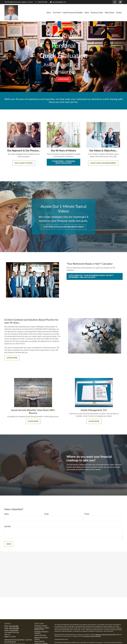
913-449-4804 (14, 630)
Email (46, 514)
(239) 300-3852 (41, 2)
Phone (87, 514)
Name (7, 514)
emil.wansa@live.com (58, 2)
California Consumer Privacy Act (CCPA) (105, 634)
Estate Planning (39, 641)
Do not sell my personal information (92, 636)
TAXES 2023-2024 (40, 635)
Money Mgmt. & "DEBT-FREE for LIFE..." (42, 629)
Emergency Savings (41, 626)
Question (8, 526)
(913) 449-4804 (14, 626)
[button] (49, 13)
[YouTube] (120, 2)
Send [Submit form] (9, 544)
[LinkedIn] (115, 2)
